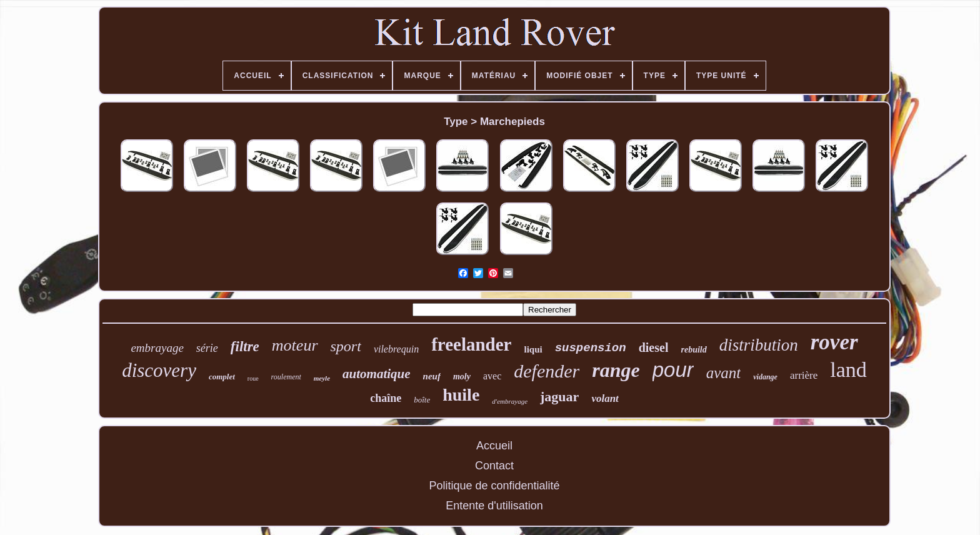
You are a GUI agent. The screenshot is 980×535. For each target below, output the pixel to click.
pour (673, 370)
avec (492, 376)
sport (346, 346)
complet (222, 377)
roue (253, 378)
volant (605, 398)
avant (724, 373)
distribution (759, 345)
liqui (533, 349)
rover (834, 342)
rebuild (693, 350)
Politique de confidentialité (494, 486)
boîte (422, 400)
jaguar (559, 397)
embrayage (157, 348)
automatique (377, 374)
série (207, 348)
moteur (295, 345)
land (848, 370)
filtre (245, 347)
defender (547, 371)
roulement (286, 377)
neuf (432, 376)
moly (462, 377)
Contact (494, 466)
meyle (322, 378)
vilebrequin (396, 349)
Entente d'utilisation (494, 506)
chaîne (386, 398)
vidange (765, 377)
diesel (654, 347)
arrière (804, 375)
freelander (471, 344)
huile (461, 395)
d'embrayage (510, 401)
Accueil (494, 446)
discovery (159, 370)
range (616, 370)
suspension (591, 348)
